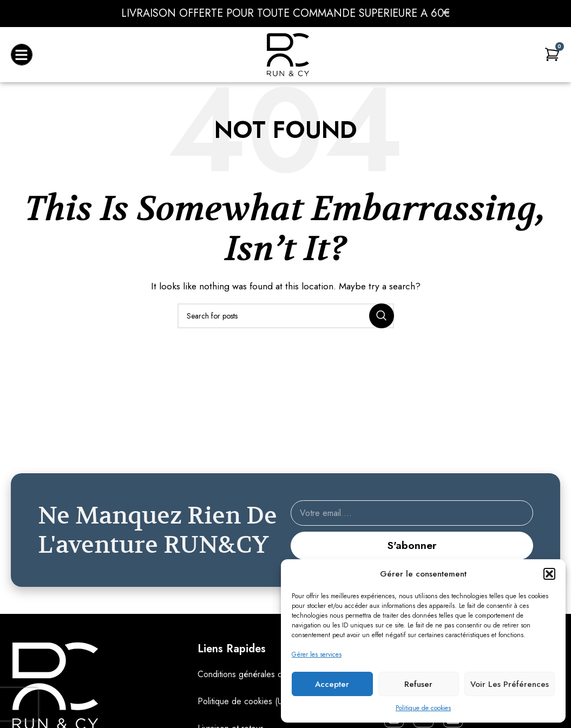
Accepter (332, 684)
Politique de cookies (423, 708)
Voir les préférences (510, 684)
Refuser (418, 684)
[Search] (286, 316)
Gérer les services (317, 654)
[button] (549, 574)
